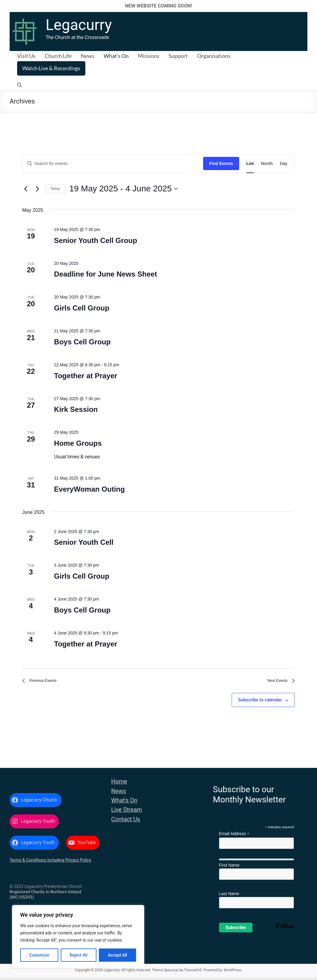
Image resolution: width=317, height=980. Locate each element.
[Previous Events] (26, 189)
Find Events (221, 163)
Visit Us (26, 56)
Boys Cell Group (82, 342)
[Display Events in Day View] (283, 164)
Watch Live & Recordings (51, 68)
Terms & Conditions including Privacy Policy (50, 862)
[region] (78, 937)
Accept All (117, 955)
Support (178, 56)
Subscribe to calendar (260, 703)
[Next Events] (38, 189)
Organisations (214, 56)
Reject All (79, 955)
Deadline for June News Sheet (106, 274)
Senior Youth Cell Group (96, 240)
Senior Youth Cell (84, 542)
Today (55, 189)
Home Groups (78, 443)
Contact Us (126, 822)
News (88, 56)
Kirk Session (76, 409)
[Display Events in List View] (250, 164)
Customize (39, 955)
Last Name (229, 896)
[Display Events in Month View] (267, 164)
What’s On (116, 56)
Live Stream (127, 812)
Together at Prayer (86, 376)
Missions (149, 56)
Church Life (58, 56)
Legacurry (79, 25)
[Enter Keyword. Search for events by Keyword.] (113, 164)
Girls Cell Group (82, 308)
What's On (124, 803)
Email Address (234, 836)
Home (119, 784)
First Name (229, 868)
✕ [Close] (311, 6)
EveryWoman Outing (90, 489)
